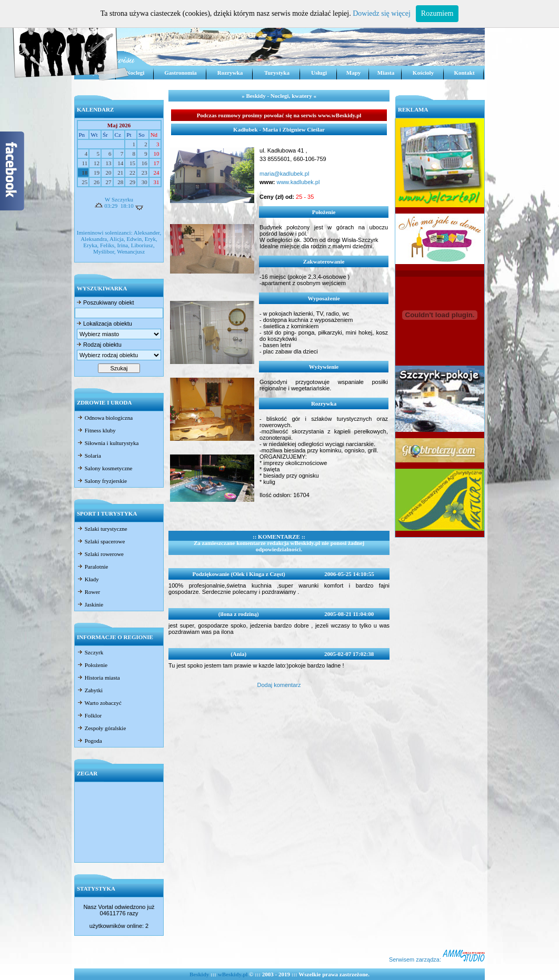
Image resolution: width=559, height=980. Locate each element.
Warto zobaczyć (99, 703)
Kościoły (423, 73)
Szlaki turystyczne (102, 529)
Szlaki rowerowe (100, 554)
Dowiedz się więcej (382, 13)
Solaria (89, 456)
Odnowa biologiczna (105, 418)
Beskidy (199, 974)
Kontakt (464, 73)
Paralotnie (92, 567)
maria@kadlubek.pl (284, 174)
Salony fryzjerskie (102, 481)
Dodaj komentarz (279, 685)
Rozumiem (437, 13)
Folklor (89, 715)
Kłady (88, 579)
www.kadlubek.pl (297, 182)
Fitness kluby (96, 430)
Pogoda (89, 741)
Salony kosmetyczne (104, 468)
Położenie (92, 665)
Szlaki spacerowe (101, 541)
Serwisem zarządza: (437, 959)
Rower (88, 592)
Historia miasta (98, 678)
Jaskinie (90, 604)
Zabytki (90, 690)
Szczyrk (90, 652)
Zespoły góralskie (101, 728)
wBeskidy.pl (233, 974)
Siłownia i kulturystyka (108, 443)
